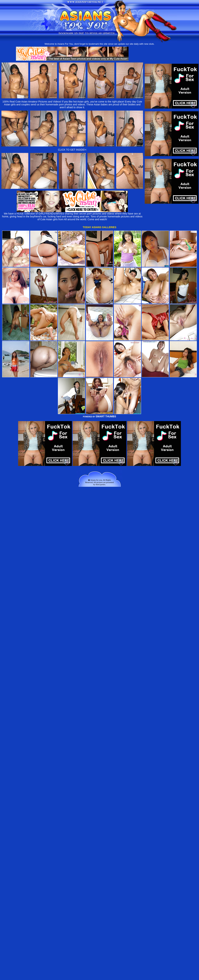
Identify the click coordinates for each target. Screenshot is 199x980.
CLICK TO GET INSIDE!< (72, 150)
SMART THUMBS (106, 416)
